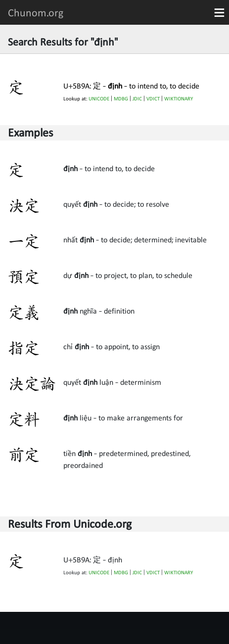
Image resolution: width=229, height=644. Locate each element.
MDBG (121, 99)
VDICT (153, 99)
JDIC (137, 99)
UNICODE (99, 99)
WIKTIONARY (179, 99)
